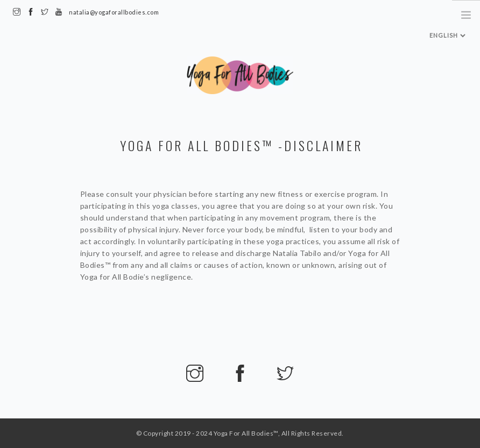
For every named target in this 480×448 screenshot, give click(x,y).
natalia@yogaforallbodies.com (114, 12)
